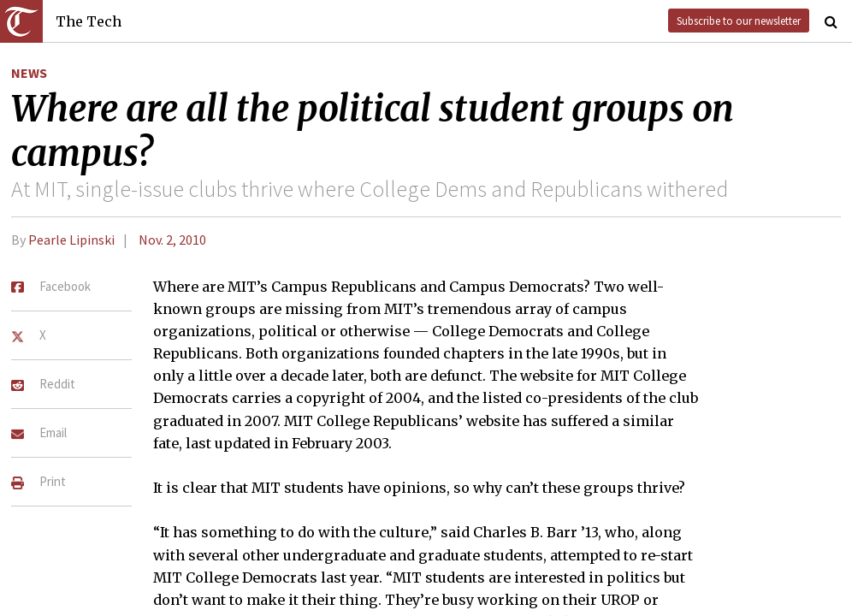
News (29, 73)
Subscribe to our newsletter (739, 21)
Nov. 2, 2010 (172, 240)
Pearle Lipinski (71, 240)
